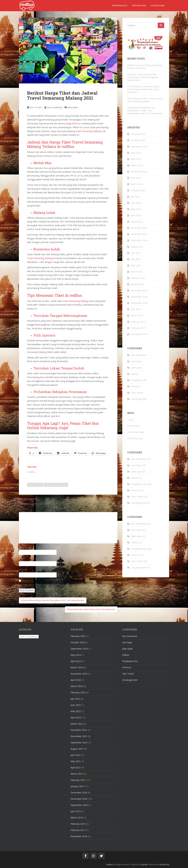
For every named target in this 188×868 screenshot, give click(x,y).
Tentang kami (139, 6)
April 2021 (136, 265)
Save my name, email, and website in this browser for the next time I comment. (60, 585)
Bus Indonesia (139, 355)
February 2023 (138, 190)
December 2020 (139, 290)
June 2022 (136, 203)
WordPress (164, 865)
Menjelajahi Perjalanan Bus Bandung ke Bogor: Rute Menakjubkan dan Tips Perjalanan (145, 110)
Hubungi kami (158, 6)
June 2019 (136, 309)
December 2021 (139, 228)
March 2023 (137, 184)
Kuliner (135, 374)
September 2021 (139, 240)
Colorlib (144, 865)
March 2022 (137, 222)
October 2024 (138, 140)
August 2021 (137, 247)
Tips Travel (137, 393)
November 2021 (139, 234)
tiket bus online (35, 485)
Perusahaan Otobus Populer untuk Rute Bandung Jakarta (145, 100)
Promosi (136, 386)
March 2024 (137, 165)
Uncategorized (139, 399)
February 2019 (138, 322)
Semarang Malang (88, 131)
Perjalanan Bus (139, 380)
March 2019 (137, 315)
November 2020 (139, 297)
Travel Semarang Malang (56, 485)
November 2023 (139, 172)
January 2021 (137, 284)
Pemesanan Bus (120, 6)
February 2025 (138, 134)
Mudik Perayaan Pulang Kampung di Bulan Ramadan (145, 67)
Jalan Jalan (73, 107)
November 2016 (139, 334)
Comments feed (136, 432)
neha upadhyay (55, 107)
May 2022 (136, 209)
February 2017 (138, 328)
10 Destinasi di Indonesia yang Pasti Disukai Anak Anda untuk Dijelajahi (143, 89)
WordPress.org (135, 438)
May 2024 (136, 153)
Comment (25, 509)
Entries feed (133, 426)
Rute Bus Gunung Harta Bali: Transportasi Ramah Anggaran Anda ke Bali (143, 77)
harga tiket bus (73, 123)
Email (23, 558)
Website (23, 570)
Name (23, 547)
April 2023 (136, 178)
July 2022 (135, 197)
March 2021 (137, 272)
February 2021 (138, 278)
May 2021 (136, 259)
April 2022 (136, 215)
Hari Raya (136, 361)
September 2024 (139, 147)
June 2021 (136, 253)
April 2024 (136, 159)
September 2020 (139, 303)
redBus (109, 865)
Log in (130, 420)
